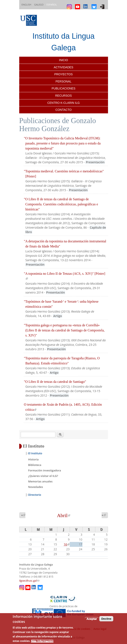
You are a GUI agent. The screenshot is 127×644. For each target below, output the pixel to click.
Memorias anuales (40, 481)
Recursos (63, 96)
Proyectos (63, 74)
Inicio (63, 60)
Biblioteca (35, 465)
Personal (63, 81)
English (26, 5)
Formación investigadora (44, 470)
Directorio (35, 495)
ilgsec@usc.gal (29, 581)
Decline (106, 619)
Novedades (36, 487)
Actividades (63, 67)
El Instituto (35, 453)
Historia (33, 459)
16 (67, 544)
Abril (63, 515)
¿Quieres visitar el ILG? (43, 476)
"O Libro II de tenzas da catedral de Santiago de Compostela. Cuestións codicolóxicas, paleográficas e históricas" (61, 204)
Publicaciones (63, 88)
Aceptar (92, 619)
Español (52, 5)
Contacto (63, 110)
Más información (42, 641)
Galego (39, 5)
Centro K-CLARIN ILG (63, 103)
